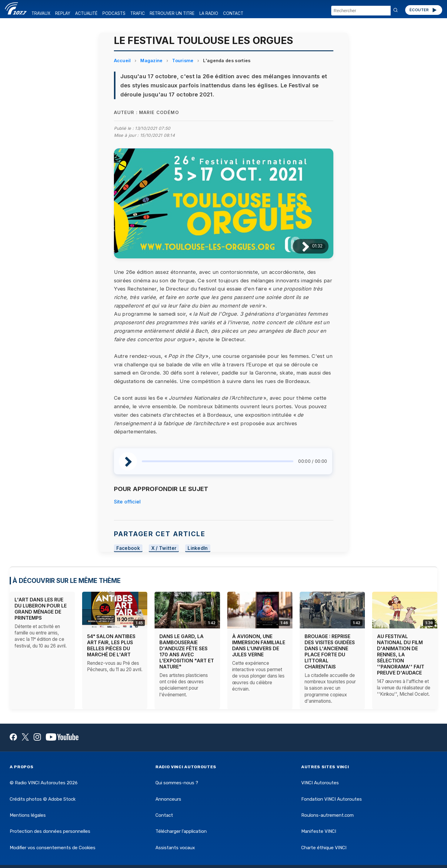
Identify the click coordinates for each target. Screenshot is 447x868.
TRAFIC (138, 13)
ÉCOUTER (424, 10)
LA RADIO (209, 13)
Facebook (128, 548)
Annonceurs (168, 799)
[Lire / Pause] (301, 246)
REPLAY (63, 13)
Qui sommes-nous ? (177, 783)
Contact (164, 815)
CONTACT (233, 13)
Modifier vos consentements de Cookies (53, 848)
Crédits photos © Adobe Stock (43, 799)
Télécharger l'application (181, 831)
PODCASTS (114, 13)
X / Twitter (164, 548)
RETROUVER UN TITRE (172, 13)
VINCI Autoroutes (320, 783)
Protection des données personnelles (50, 831)
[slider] (218, 461)
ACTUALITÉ (86, 13)
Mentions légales (28, 815)
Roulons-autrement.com (327, 815)
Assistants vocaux (175, 848)
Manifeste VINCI (319, 831)
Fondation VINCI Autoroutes (332, 799)
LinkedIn (198, 548)
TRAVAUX (41, 13)
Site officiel (127, 502)
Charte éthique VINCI (324, 848)
